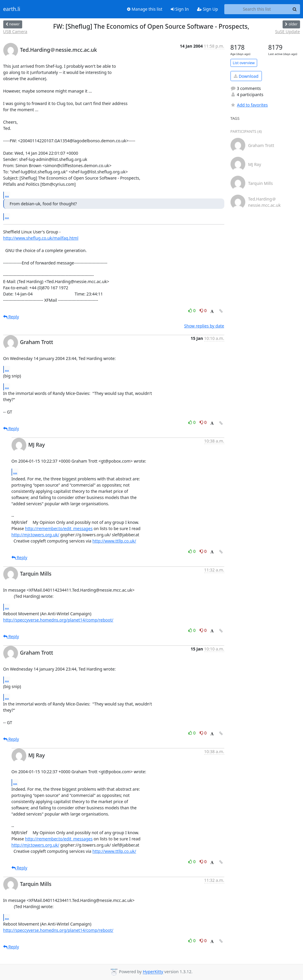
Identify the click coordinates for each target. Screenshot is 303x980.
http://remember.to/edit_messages (59, 528)
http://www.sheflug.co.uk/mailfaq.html (41, 238)
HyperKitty (153, 972)
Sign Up (208, 9)
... (7, 195)
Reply (11, 317)
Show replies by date (204, 326)
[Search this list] (257, 9)
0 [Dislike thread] (203, 310)
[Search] (295, 9)
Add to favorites (249, 105)
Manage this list (145, 9)
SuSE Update (288, 32)
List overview (244, 63)
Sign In (180, 9)
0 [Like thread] (192, 310)
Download (246, 76)
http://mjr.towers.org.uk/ (36, 535)
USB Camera (15, 32)
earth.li (12, 9)
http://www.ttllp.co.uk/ (114, 541)
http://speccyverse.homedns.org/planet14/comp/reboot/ (58, 620)
